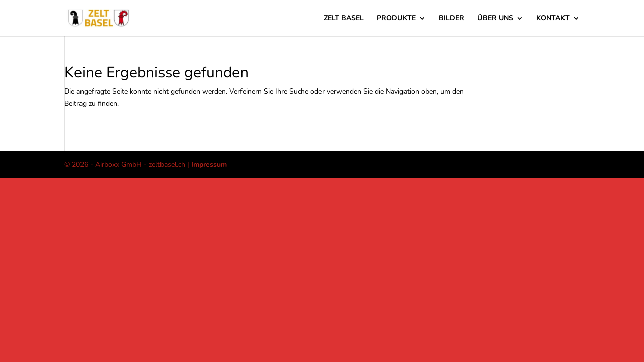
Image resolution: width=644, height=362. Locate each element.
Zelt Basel (344, 19)
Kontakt (553, 19)
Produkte (396, 19)
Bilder (452, 19)
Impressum (209, 165)
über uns (495, 19)
